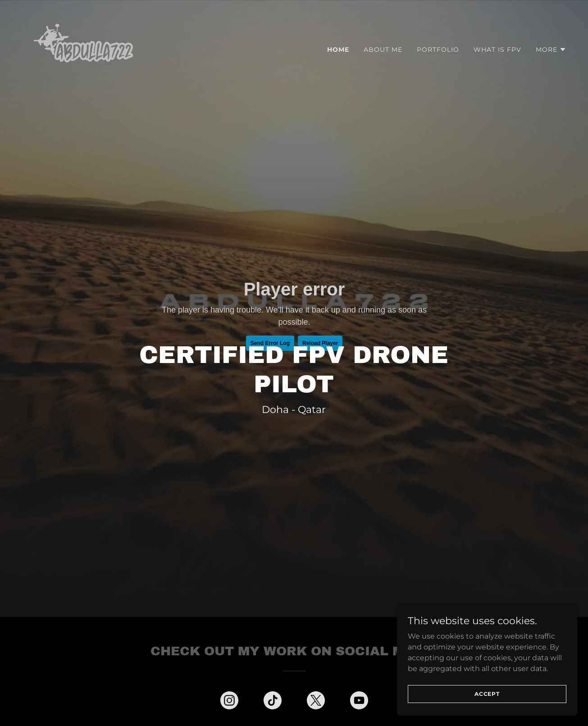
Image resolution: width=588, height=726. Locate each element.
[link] (88, 48)
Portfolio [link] (438, 50)
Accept (487, 694)
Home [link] (338, 50)
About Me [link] (383, 50)
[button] (551, 50)
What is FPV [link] (497, 50)
